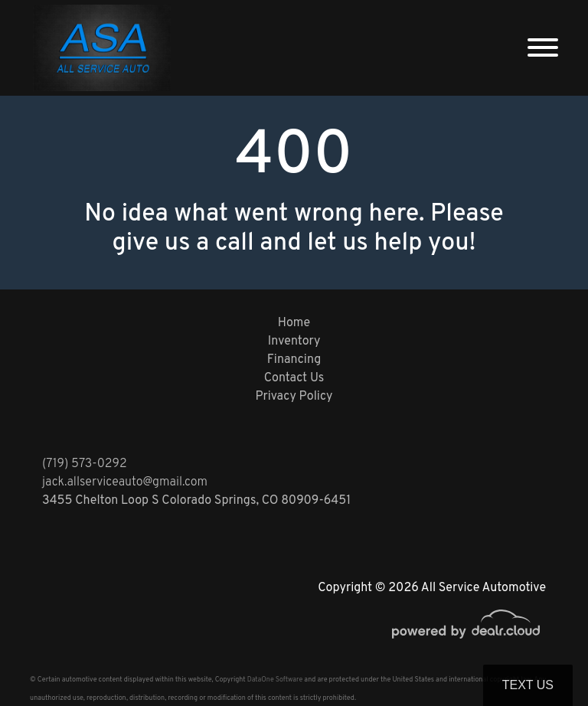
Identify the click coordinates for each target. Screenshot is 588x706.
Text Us (528, 685)
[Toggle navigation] (543, 48)
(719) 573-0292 (85, 464)
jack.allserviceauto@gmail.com (125, 482)
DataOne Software (275, 680)
